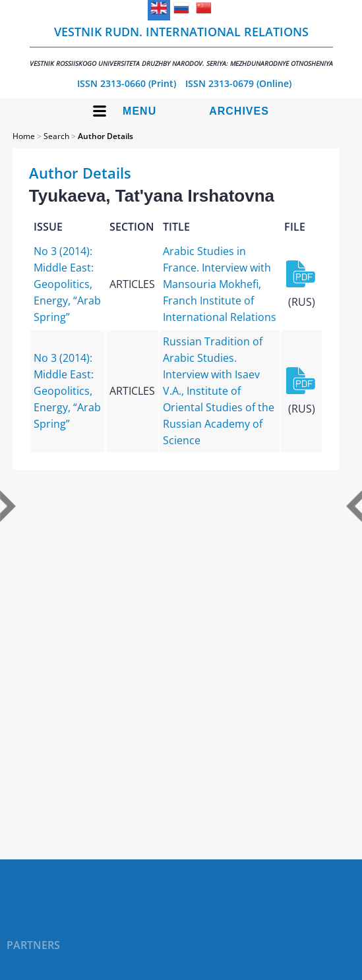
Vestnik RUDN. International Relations (181, 46)
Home (24, 136)
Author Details (106, 136)
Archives (239, 111)
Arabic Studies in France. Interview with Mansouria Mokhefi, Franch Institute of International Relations (220, 284)
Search (56, 136)
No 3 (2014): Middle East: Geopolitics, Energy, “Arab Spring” (67, 284)
